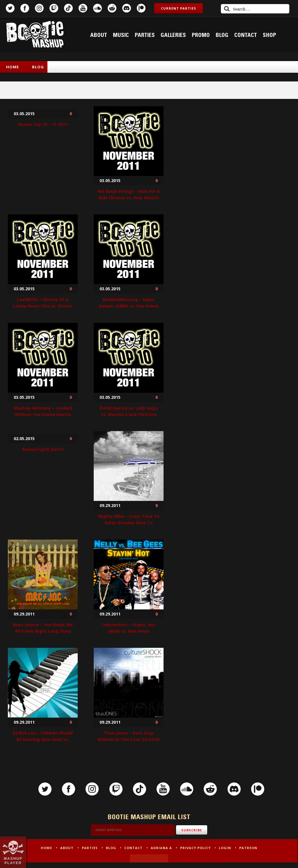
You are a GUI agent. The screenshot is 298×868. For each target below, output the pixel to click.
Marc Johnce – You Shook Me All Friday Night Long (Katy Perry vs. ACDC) (43, 631)
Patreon (141, 8)
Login (225, 853)
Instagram (39, 8)
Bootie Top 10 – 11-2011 (43, 124)
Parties (145, 35)
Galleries (173, 35)
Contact (246, 35)
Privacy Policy (195, 853)
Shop (269, 35)
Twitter (10, 8)
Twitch (54, 8)
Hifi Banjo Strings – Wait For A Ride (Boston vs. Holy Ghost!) (129, 194)
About (99, 35)
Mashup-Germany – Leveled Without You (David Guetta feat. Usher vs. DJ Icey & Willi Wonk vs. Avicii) (43, 418)
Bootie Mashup (35, 35)
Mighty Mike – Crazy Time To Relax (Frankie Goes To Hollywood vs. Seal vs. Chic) (129, 523)
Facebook (25, 8)
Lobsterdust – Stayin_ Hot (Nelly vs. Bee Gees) (129, 628)
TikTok (68, 8)
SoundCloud (97, 8)
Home (13, 67)
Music (121, 35)
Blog (222, 35)
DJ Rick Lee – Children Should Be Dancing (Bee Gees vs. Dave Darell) (43, 739)
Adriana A (161, 853)
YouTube (83, 8)
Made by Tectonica (149, 864)
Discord (127, 8)
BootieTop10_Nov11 (43, 449)
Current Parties (179, 8)
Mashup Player (13, 861)
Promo (201, 35)
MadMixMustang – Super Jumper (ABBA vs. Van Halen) (129, 303)
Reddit (112, 8)
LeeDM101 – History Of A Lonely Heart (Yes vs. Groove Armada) (43, 306)
